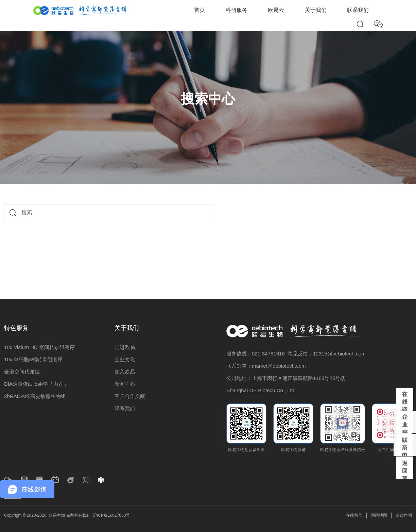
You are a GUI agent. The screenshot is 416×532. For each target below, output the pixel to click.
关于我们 (316, 10)
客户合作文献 (130, 396)
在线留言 (354, 515)
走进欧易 (125, 347)
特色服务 (16, 328)
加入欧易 (125, 372)
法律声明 (404, 515)
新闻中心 (125, 384)
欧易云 (276, 10)
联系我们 (358, 10)
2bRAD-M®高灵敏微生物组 (35, 396)
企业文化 (125, 359)
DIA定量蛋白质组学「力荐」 (36, 384)
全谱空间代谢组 (22, 372)
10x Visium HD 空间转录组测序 (39, 347)
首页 (200, 10)
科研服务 (237, 10)
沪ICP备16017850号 (111, 515)
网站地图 (379, 515)
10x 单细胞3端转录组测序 (33, 359)
